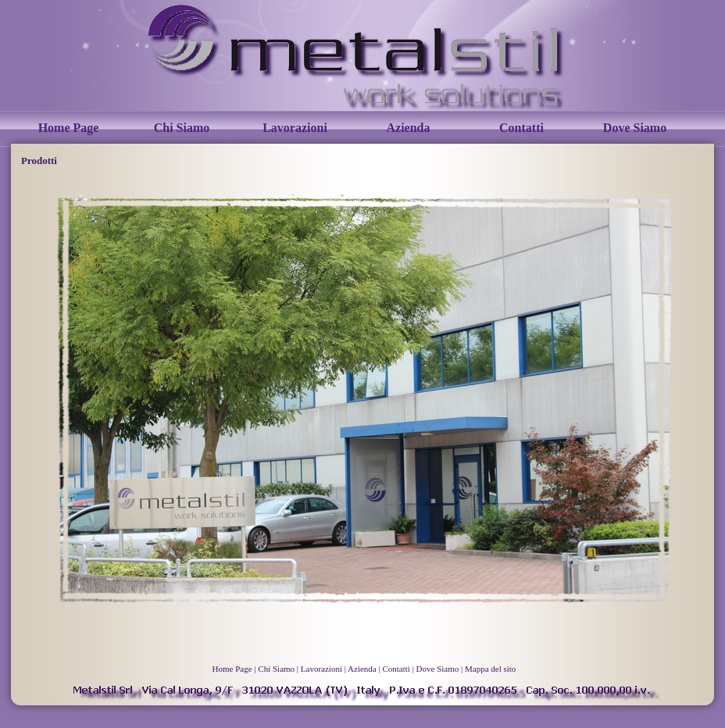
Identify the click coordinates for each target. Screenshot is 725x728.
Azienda (409, 128)
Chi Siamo (182, 128)
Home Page (69, 128)
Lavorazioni (295, 128)
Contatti (521, 128)
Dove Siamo (635, 128)
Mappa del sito (490, 669)
